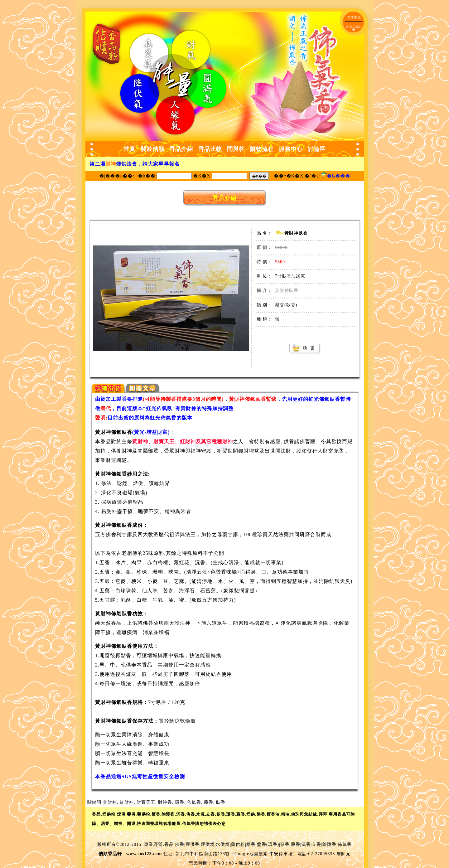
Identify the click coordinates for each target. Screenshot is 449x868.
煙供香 (193, 844)
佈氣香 (194, 802)
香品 (169, 844)
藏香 (209, 802)
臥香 (221, 802)
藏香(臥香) (286, 305)
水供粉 (223, 844)
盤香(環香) (268, 844)
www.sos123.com (144, 854)
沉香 (306, 844)
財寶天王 (146, 802)
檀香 (251, 844)
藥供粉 (238, 844)
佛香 (180, 844)
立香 (316, 844)
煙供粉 (208, 844)
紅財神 (127, 802)
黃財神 (110, 802)
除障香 (329, 844)
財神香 (165, 802)
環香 (180, 802)
